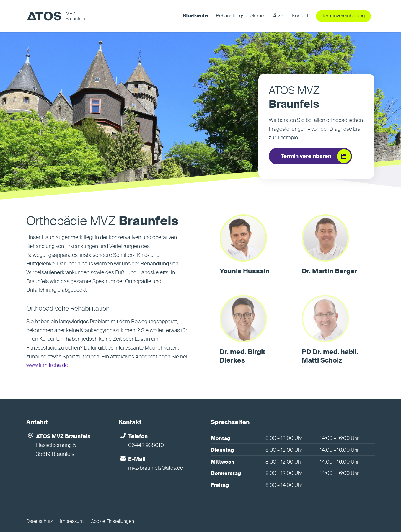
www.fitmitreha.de (47, 365)
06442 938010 (146, 445)
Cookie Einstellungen (112, 522)
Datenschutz (40, 522)
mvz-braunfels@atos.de (156, 468)
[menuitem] (195, 16)
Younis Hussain (245, 272)
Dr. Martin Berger (330, 272)
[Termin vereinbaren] (310, 156)
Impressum (72, 522)
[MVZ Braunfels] (56, 16)
